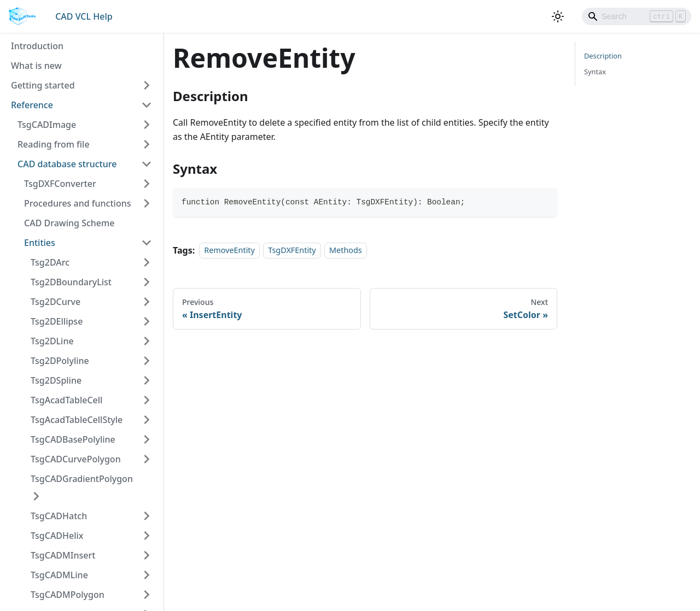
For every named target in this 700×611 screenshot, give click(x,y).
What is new (36, 66)
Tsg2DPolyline (60, 361)
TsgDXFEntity (292, 251)
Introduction (37, 46)
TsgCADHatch (59, 516)
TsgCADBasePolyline (73, 439)
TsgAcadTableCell (66, 400)
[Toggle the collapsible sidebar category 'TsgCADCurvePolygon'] (147, 459)
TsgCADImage (47, 125)
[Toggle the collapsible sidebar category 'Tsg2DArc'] (147, 262)
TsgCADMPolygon (68, 595)
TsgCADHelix (57, 536)
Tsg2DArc (50, 262)
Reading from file (54, 144)
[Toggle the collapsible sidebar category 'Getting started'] (147, 85)
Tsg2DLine (52, 341)
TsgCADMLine (59, 575)
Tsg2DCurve (56, 302)
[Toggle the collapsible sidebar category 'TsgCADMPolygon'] (147, 595)
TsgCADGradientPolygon (82, 479)
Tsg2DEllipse (57, 321)
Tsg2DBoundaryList (71, 282)
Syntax (595, 72)
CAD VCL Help (84, 16)
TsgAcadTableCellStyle (77, 420)
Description (603, 56)
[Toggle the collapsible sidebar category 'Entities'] (147, 243)
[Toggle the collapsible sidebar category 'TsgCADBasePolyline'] (147, 439)
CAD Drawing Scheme (69, 223)
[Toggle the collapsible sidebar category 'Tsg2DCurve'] (147, 302)
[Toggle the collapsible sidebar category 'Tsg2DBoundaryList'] (147, 282)
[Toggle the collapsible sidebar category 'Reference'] (147, 105)
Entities (40, 243)
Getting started (43, 85)
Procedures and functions (77, 203)
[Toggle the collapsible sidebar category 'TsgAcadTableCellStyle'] (147, 420)
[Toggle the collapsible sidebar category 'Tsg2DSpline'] (147, 380)
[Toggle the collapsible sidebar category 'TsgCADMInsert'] (147, 555)
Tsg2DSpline (56, 380)
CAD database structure (67, 164)
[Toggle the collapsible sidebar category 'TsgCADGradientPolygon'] (36, 496)
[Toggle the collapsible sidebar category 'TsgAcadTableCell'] (147, 400)
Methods (346, 251)
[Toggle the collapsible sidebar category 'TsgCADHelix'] (147, 536)
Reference (32, 105)
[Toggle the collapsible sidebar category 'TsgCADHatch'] (147, 516)
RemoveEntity (229, 251)
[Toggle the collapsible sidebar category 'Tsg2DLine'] (147, 341)
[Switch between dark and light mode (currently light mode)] (558, 16)
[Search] (637, 16)
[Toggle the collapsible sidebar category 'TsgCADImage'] (147, 125)
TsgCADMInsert (63, 555)
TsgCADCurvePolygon (76, 459)
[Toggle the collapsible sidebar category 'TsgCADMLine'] (147, 575)
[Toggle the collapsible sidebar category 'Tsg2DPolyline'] (147, 361)
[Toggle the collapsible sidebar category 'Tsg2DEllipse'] (147, 321)
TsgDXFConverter (60, 184)
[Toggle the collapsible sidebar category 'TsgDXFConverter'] (147, 184)
